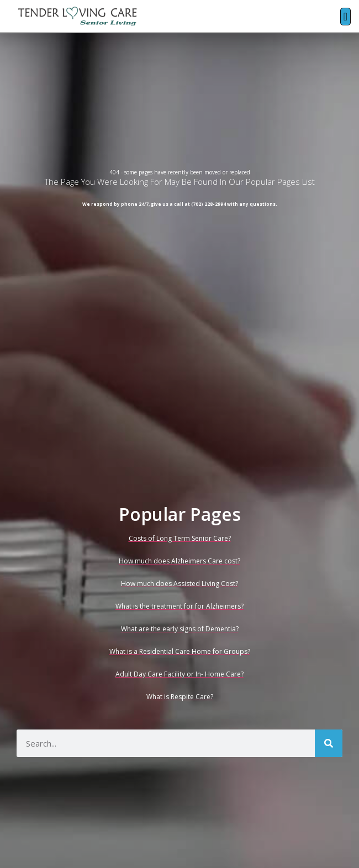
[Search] (329, 743)
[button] (345, 17)
